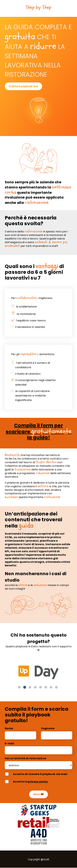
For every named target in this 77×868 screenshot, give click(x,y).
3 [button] (30, 687)
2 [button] (25, 687)
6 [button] (46, 687)
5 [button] (41, 687)
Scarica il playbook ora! (23, 86)
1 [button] (19, 687)
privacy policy (38, 782)
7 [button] (51, 687)
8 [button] (56, 687)
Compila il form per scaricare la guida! (39, 431)
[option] (38, 670)
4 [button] (35, 687)
